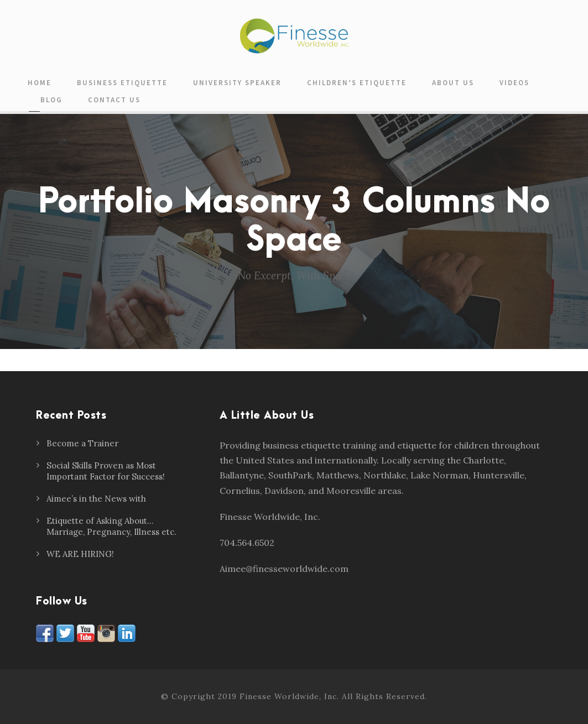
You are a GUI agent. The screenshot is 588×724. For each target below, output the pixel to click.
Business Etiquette (122, 83)
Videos (514, 83)
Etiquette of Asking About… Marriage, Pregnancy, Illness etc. (111, 526)
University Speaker (237, 83)
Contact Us (114, 100)
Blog (51, 100)
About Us (453, 83)
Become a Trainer (82, 443)
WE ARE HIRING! (80, 554)
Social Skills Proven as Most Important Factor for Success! (106, 471)
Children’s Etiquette (357, 83)
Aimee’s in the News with (96, 499)
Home (40, 83)
